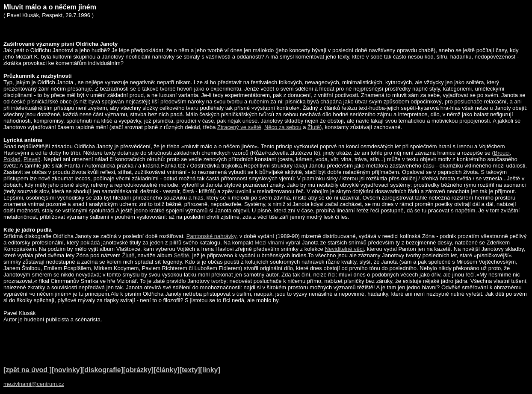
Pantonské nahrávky (211, 236)
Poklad (12, 159)
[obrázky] (138, 370)
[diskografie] (103, 370)
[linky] (210, 370)
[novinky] (67, 370)
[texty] (190, 370)
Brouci (502, 153)
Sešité (181, 255)
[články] (166, 370)
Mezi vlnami (269, 243)
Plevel (31, 159)
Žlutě (314, 127)
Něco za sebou (283, 127)
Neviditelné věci (344, 249)
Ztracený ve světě (239, 127)
